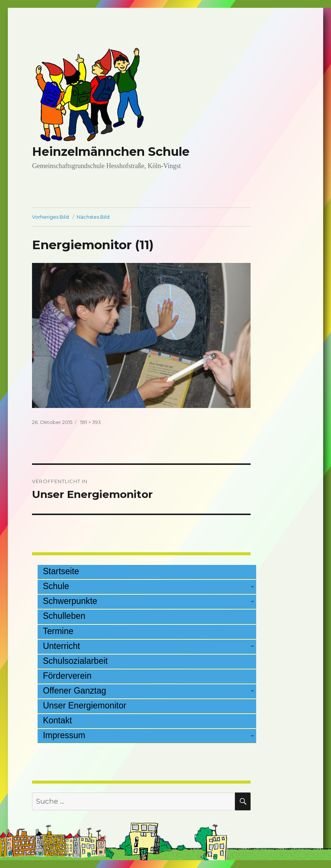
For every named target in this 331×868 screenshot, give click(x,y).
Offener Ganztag (74, 691)
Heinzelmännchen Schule (111, 152)
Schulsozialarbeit (75, 661)
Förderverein (67, 676)
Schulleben (64, 616)
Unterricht (61, 646)
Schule (56, 586)
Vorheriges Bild (50, 217)
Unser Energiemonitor (85, 705)
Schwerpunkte (70, 601)
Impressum (64, 735)
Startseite (61, 571)
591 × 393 (90, 422)
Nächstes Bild (93, 217)
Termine (58, 631)
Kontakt (57, 720)
